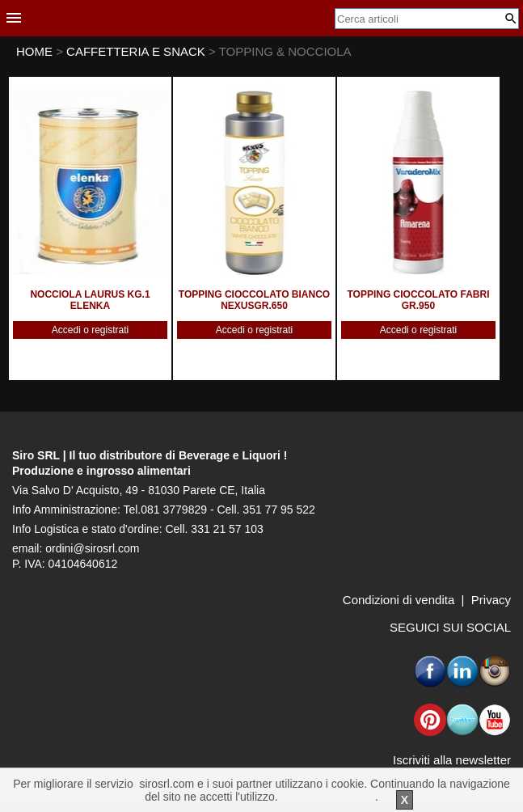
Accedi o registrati (90, 330)
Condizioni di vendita (399, 600)
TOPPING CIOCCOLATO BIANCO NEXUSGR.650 (254, 300)
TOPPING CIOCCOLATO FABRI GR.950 (418, 300)
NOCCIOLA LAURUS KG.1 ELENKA (90, 300)
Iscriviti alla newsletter (452, 760)
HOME (34, 51)
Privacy (491, 600)
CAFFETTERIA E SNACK (137, 51)
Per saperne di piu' (328, 797)
